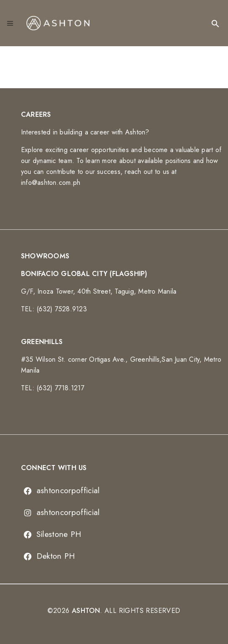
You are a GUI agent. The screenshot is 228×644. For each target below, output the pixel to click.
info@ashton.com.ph (51, 183)
